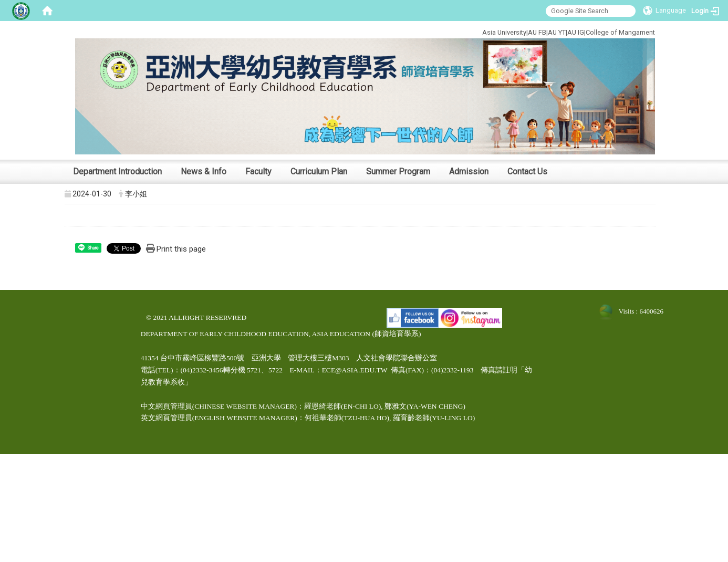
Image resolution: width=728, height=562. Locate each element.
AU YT (557, 32)
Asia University (504, 32)
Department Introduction (117, 171)
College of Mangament (620, 32)
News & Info (204, 171)
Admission (469, 171)
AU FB (537, 32)
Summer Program (398, 171)
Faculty (258, 171)
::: (447, 31)
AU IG (576, 32)
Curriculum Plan (319, 171)
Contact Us (527, 171)
